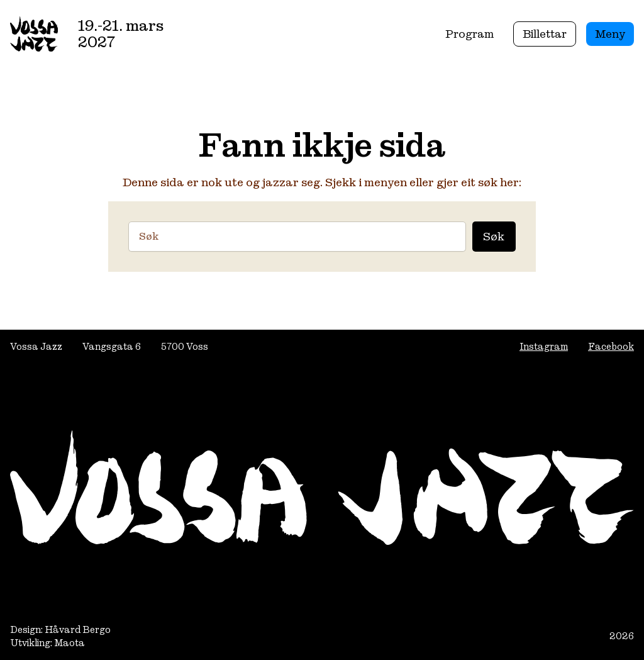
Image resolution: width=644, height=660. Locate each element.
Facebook (611, 346)
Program (469, 34)
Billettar (545, 34)
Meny (610, 34)
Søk (494, 236)
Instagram (544, 346)
